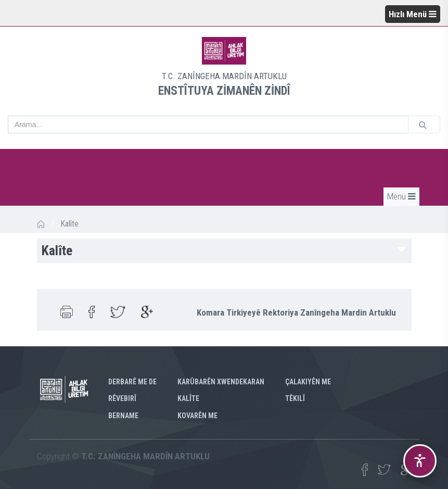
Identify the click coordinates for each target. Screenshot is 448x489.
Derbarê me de (132, 382)
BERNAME (123, 416)
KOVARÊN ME (197, 416)
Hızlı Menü (413, 14)
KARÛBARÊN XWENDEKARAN (221, 382)
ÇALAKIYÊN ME (308, 382)
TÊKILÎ (295, 398)
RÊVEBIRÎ (122, 398)
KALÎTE (188, 398)
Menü (401, 196)
